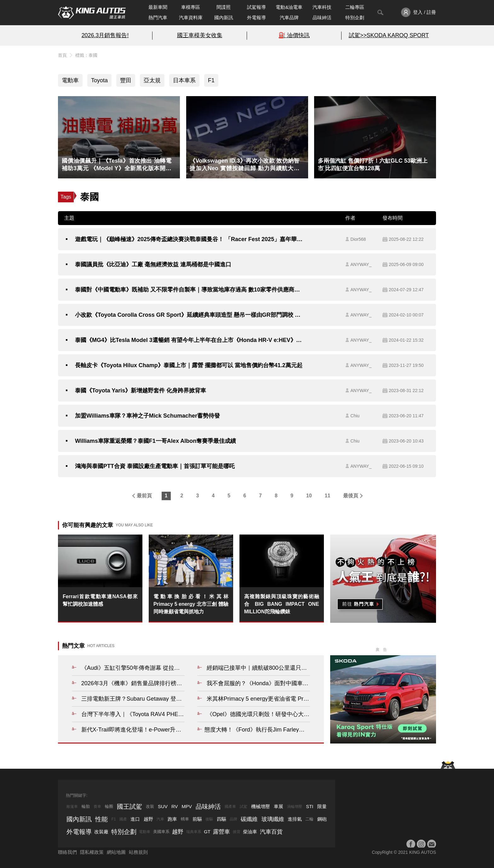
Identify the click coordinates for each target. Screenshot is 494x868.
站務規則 (138, 852)
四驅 (221, 819)
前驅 (197, 819)
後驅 (209, 819)
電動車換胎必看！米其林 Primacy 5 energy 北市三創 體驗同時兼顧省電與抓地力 (191, 604)
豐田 (126, 80)
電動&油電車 (289, 7)
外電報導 (256, 17)
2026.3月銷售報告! (105, 35)
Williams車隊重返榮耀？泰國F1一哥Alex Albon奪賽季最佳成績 (155, 441)
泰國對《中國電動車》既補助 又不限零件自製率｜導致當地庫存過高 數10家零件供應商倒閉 (189, 290)
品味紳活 (322, 17)
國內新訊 (224, 17)
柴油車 (250, 832)
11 (328, 496)
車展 (279, 806)
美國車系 (161, 832)
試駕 (244, 807)
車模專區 (191, 7)
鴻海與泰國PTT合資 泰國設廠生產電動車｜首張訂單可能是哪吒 (155, 466)
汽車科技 (322, 7)
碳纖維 (249, 819)
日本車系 (184, 80)
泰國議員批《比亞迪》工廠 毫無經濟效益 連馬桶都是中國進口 (153, 264)
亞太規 (152, 80)
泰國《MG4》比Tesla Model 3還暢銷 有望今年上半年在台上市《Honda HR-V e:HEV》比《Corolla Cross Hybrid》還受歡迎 (189, 340)
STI (310, 806)
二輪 (309, 819)
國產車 (230, 807)
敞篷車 (72, 807)
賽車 (97, 807)
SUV (163, 806)
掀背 (237, 832)
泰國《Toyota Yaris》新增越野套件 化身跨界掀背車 (141, 391)
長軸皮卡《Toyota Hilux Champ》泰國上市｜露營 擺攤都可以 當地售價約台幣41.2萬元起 (189, 365)
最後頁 (351, 496)
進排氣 (295, 819)
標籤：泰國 (86, 55)
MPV (187, 806)
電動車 (70, 80)
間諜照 (224, 7)
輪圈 (109, 806)
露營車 (221, 832)
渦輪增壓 (295, 807)
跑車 (172, 819)
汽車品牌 (289, 17)
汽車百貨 (271, 832)
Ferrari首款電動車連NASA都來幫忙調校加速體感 (100, 600)
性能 (101, 819)
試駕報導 (256, 7)
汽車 (160, 819)
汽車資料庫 (191, 17)
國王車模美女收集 (200, 35)
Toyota (99, 80)
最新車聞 (158, 7)
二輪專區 (355, 7)
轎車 (185, 819)
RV (175, 806)
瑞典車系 (194, 832)
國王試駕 (129, 807)
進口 (135, 819)
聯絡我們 (67, 852)
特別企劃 (355, 17)
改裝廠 (101, 832)
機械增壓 (261, 806)
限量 (322, 806)
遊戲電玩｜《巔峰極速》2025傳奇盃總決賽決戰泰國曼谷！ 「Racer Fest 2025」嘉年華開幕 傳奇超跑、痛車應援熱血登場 (189, 239)
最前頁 (144, 496)
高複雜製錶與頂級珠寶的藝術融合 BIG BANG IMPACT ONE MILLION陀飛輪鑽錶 (282, 604)
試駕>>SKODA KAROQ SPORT (389, 35)
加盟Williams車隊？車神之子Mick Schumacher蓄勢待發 (147, 416)
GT (207, 832)
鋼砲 (322, 819)
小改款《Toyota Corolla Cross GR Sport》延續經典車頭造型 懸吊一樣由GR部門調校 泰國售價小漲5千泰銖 (189, 315)
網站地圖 (116, 852)
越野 (148, 819)
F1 (211, 80)
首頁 (62, 55)
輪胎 (86, 806)
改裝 (150, 806)
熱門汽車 (158, 17)
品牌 (233, 819)
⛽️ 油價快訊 (294, 35)
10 (309, 496)
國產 (123, 819)
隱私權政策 (92, 852)
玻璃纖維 (273, 819)
